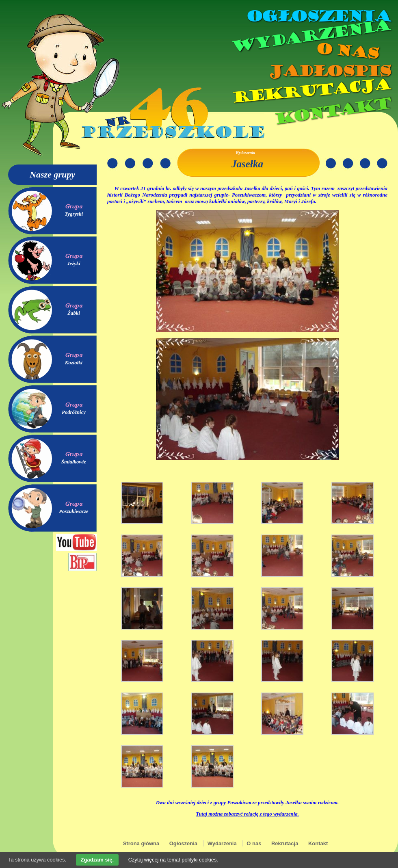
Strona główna (141, 843)
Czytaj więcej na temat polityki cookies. (173, 860)
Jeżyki (74, 264)
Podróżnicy (74, 412)
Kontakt (332, 111)
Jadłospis (329, 71)
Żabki (74, 313)
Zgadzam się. (97, 860)
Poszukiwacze (74, 511)
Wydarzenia (310, 36)
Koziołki (74, 363)
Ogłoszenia (318, 16)
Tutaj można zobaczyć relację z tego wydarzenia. (247, 814)
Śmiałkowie (74, 462)
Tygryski (74, 214)
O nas (347, 51)
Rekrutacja (311, 91)
